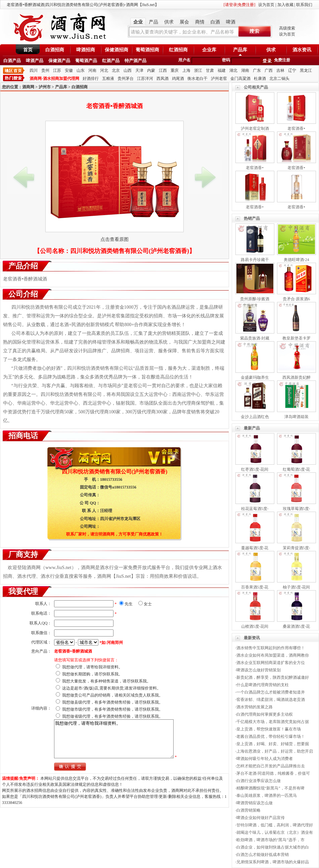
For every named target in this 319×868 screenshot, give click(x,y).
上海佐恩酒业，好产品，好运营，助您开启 (275, 751)
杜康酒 (260, 79)
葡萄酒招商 (147, 50)
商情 (200, 22)
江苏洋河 (145, 79)
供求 (169, 22)
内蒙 (151, 70)
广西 (269, 70)
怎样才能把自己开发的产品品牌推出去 (271, 766)
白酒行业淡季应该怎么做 (259, 781)
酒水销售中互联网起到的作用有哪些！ (271, 648)
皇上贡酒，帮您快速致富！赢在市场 (269, 729)
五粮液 (108, 79)
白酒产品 (12, 61)
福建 (222, 70)
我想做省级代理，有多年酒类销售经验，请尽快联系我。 (112, 716)
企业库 (209, 50)
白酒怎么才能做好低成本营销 (263, 855)
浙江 (198, 70)
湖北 (233, 70)
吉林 (280, 70)
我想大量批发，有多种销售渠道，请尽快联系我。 (106, 681)
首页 (28, 50)
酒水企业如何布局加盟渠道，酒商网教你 (273, 655)
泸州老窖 (219, 79)
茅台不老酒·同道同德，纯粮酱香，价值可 (273, 773)
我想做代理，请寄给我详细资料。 (92, 667)
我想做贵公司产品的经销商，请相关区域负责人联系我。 (112, 695)
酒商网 (28, 87)
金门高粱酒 (240, 79)
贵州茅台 (126, 79)
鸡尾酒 (178, 79)
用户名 (184, 60)
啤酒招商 (86, 50)
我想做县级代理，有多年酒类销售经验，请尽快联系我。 (112, 702)
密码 (226, 60)
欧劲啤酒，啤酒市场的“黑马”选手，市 (270, 840)
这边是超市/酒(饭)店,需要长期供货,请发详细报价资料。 (111, 688)
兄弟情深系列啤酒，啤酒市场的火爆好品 (273, 862)
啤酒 (231, 22)
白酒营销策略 (248, 810)
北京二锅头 (279, 79)
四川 (34, 70)
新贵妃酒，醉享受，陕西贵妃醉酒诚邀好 (273, 677)
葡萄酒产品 (86, 61)
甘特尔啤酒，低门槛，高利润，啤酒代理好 (275, 825)
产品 (153, 22)
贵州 (45, 70)
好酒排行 (91, 79)
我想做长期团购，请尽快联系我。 (92, 674)
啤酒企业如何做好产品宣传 (261, 818)
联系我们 (304, 5)
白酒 (215, 22)
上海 (186, 70)
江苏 (57, 70)
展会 (184, 22)
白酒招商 (55, 50)
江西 (163, 70)
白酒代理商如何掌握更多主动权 (265, 714)
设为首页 (266, 5)
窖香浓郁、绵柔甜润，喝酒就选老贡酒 (271, 700)
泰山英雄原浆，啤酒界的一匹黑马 (267, 796)
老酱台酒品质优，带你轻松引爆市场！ (271, 736)
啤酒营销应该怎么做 (255, 803)
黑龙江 (306, 70)
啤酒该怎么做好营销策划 (259, 670)
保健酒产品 (59, 61)
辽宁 (292, 70)
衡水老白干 (197, 79)
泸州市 (45, 87)
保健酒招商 (117, 50)
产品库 (240, 50)
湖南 (245, 70)
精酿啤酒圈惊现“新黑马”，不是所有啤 (270, 788)
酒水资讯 (302, 50)
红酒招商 (178, 50)
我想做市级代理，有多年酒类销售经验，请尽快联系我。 (112, 709)
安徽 (69, 70)
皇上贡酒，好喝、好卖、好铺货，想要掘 (273, 744)
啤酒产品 (35, 61)
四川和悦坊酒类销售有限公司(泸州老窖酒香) (130, 251)
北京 (116, 70)
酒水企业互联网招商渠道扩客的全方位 (271, 663)
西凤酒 (163, 79)
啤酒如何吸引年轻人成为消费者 (265, 759)
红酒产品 (111, 61)
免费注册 (282, 60)
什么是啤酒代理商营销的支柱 (263, 685)
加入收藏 (285, 5)
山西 (128, 70)
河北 (104, 70)
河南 (92, 70)
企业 (138, 22)
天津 (139, 70)
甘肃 (210, 70)
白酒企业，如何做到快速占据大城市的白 (273, 847)
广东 (257, 70)
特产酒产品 (135, 61)
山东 (81, 70)
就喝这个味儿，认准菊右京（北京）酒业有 (275, 832)
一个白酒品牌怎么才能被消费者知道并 (271, 692)
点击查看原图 (115, 239)
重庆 (175, 70)
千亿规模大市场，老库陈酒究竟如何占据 (273, 722)
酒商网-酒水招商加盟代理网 (54, 79)
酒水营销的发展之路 (255, 707)
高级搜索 (287, 28)
